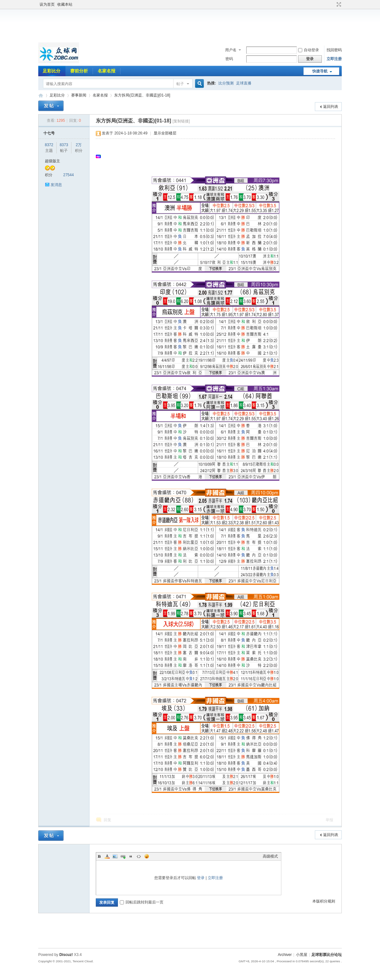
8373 (64, 145)
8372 (49, 145)
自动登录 (309, 50)
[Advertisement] (190, 25)
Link (123, 856)
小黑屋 (302, 955)
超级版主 (52, 161)
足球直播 (244, 83)
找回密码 (334, 50)
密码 (229, 59)
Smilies (147, 856)
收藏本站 (65, 4)
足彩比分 (52, 71)
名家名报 (107, 71)
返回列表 (331, 107)
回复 (107, 820)
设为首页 (47, 4)
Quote (131, 856)
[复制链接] (181, 121)
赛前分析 (79, 71)
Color (107, 856)
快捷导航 (320, 71)
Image (115, 856)
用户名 (231, 50)
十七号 (49, 133)
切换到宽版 (338, 4)
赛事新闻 (79, 95)
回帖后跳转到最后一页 (142, 902)
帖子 (180, 84)
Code (139, 856)
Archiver (285, 955)
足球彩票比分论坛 (41, 95)
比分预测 (226, 83)
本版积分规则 (324, 901)
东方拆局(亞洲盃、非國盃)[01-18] (142, 95)
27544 (68, 175)
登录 (201, 878)
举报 (329, 820)
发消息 (56, 185)
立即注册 (334, 59)
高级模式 (270, 856)
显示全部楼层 (165, 133)
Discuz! (66, 955)
